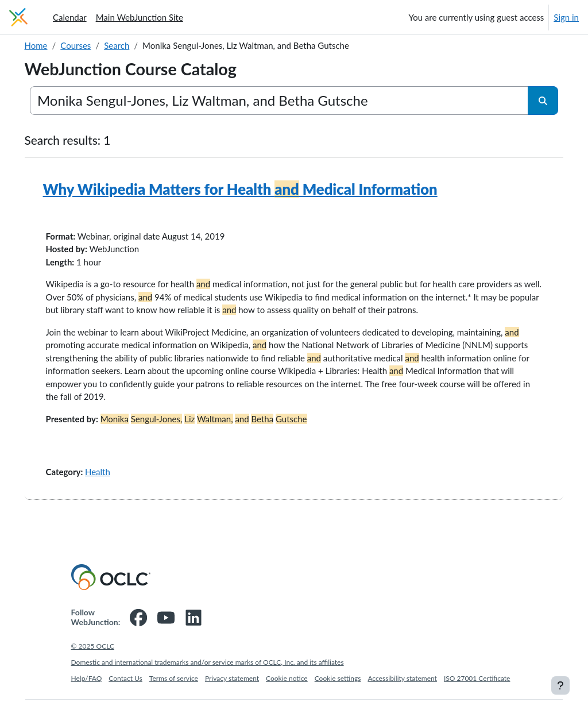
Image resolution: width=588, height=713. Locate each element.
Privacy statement (232, 691)
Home (52, 45)
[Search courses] (280, 101)
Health (114, 484)
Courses (92, 45)
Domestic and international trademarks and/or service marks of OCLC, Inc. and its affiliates (208, 675)
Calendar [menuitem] (70, 17)
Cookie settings (338, 691)
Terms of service (174, 691)
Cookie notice (287, 691)
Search (133, 45)
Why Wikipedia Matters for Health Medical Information (256, 189)
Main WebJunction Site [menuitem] (140, 17)
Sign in (566, 17)
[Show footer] (560, 685)
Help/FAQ (87, 691)
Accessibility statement (402, 691)
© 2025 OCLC (93, 659)
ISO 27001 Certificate (477, 691)
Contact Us (125, 691)
